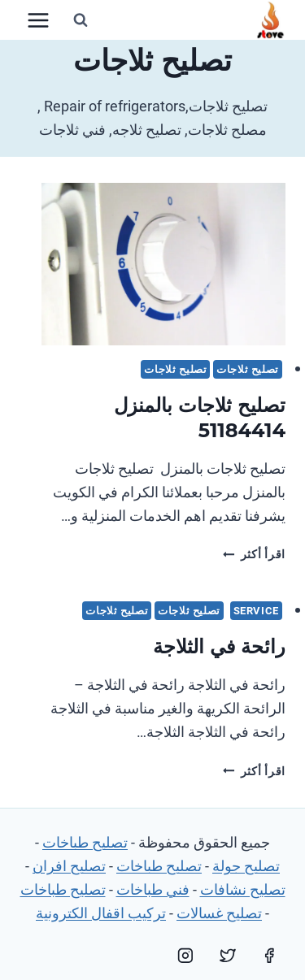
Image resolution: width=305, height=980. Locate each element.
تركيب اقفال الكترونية (101, 913)
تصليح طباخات (85, 842)
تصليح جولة (246, 866)
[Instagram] (185, 956)
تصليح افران (69, 866)
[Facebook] (269, 956)
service (256, 611)
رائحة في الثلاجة (219, 646)
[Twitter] (228, 956)
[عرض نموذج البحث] (81, 20)
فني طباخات (153, 889)
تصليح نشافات (243, 889)
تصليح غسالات (219, 913)
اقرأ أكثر (254, 555)
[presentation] (163, 264)
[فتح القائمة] (39, 20)
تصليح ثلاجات (248, 369)
